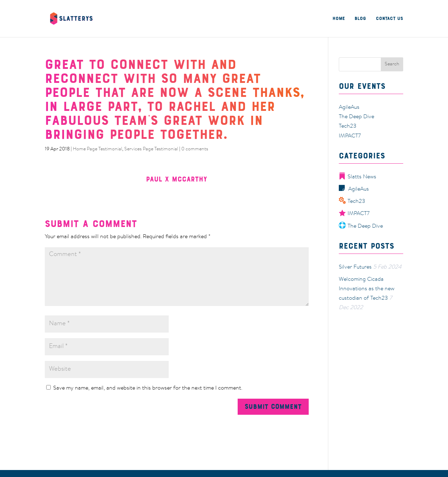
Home (339, 19)
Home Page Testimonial (97, 149)
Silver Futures (355, 267)
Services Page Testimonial (151, 149)
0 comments (195, 149)
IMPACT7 (350, 136)
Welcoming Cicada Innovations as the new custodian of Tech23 (367, 289)
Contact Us (390, 19)
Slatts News (358, 177)
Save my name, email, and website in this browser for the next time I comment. (148, 388)
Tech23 (348, 126)
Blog (360, 19)
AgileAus (349, 107)
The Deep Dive (356, 117)
